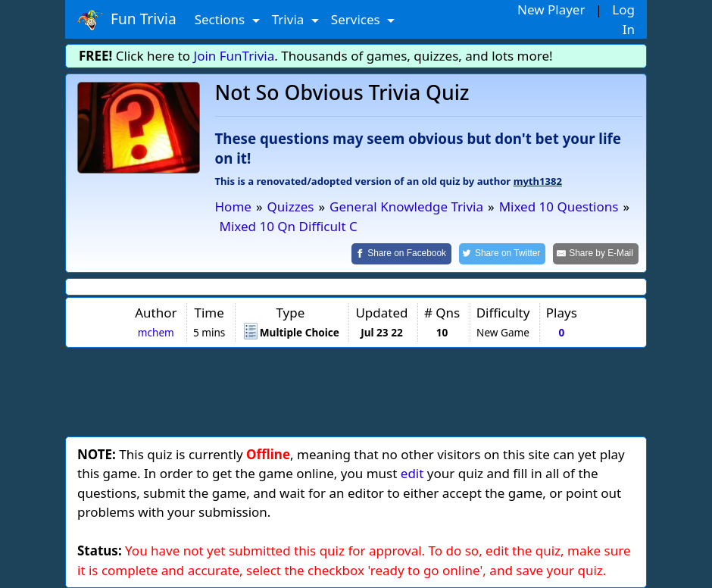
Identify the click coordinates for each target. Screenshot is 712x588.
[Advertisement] (356, 389)
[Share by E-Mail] (596, 253)
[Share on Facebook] (401, 253)
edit (412, 473)
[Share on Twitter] (503, 253)
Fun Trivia (127, 20)
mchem (156, 332)
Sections (222, 19)
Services (357, 19)
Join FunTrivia (234, 56)
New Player (551, 9)
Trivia (290, 19)
